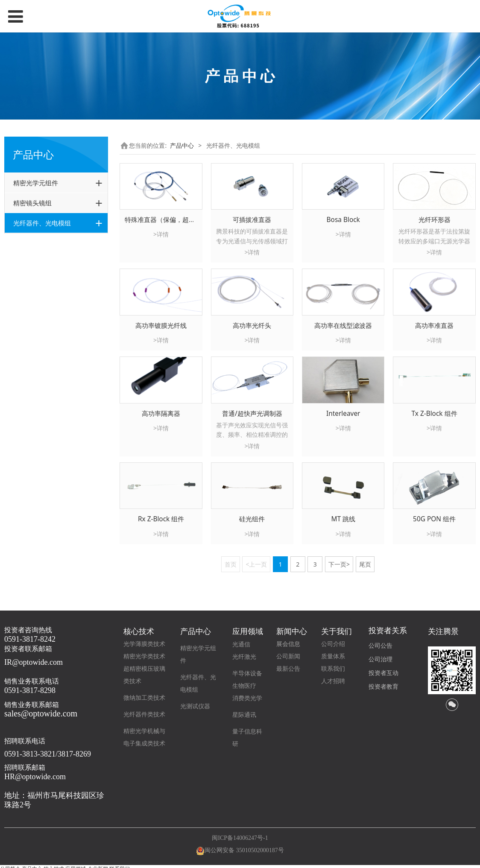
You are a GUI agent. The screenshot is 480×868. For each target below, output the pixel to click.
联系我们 (333, 669)
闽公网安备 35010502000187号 (244, 850)
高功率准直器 (434, 326)
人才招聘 (333, 681)
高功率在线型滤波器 (343, 326)
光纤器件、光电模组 (42, 223)
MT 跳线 (343, 519)
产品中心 (182, 145)
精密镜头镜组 (32, 203)
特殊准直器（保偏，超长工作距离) (174, 220)
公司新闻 (288, 656)
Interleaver (343, 414)
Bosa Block (343, 220)
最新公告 (288, 669)
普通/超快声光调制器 (252, 414)
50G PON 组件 (434, 519)
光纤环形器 (435, 220)
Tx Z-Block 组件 (434, 414)
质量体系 (333, 656)
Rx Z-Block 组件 (161, 519)
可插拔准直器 (252, 220)
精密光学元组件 (36, 183)
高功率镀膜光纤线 (161, 326)
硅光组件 (252, 519)
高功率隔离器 (161, 414)
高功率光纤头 (252, 326)
